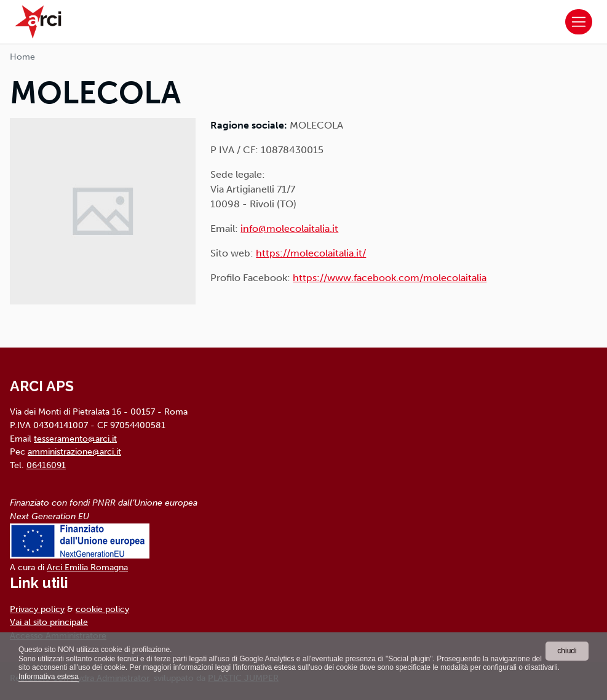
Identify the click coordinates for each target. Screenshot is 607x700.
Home (22, 57)
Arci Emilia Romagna (87, 567)
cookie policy (102, 609)
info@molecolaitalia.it (289, 229)
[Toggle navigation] (579, 22)
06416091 (46, 465)
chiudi (567, 651)
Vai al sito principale (49, 622)
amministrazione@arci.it (74, 451)
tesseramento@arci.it (75, 439)
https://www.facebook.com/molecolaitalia (390, 278)
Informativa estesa (49, 677)
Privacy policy (37, 609)
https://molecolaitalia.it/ (311, 253)
